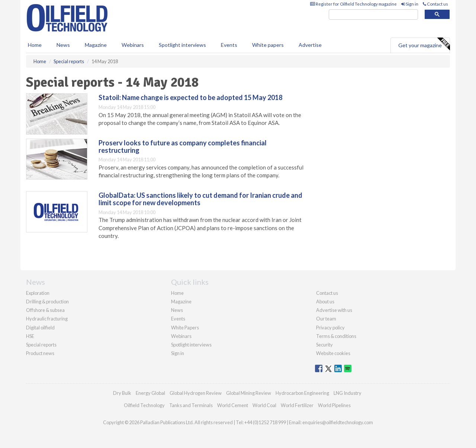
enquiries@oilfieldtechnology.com (338, 422)
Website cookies (333, 353)
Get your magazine (424, 44)
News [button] (63, 45)
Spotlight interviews (182, 45)
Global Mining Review (249, 393)
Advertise (310, 45)
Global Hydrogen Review (196, 393)
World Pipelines (334, 405)
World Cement (233, 405)
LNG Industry (348, 393)
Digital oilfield (40, 328)
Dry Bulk (122, 393)
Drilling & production (47, 302)
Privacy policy (330, 328)
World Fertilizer (297, 405)
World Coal (264, 405)
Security (324, 345)
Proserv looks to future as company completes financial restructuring (183, 146)
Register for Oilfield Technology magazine (353, 4)
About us (325, 302)
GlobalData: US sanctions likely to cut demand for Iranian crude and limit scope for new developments (200, 199)
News (177, 310)
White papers (268, 45)
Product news (40, 353)
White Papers (185, 328)
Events (229, 45)
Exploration (38, 293)
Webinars (133, 45)
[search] (373, 15)
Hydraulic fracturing (47, 319)
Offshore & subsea (45, 310)
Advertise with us (334, 310)
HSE (30, 336)
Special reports (41, 345)
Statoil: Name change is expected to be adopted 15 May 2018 (190, 97)
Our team (326, 319)
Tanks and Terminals (191, 405)
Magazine (96, 45)
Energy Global (150, 393)
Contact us (435, 4)
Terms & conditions (336, 336)
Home (35, 45)
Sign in (410, 4)
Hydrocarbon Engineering (302, 393)
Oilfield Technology (144, 405)
